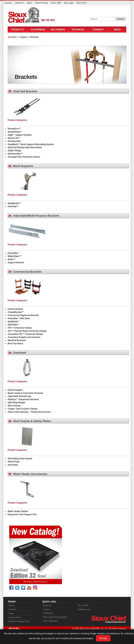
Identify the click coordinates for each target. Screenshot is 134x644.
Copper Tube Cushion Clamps (23, 409)
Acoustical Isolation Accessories (24, 337)
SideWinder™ (14, 203)
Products (18, 30)
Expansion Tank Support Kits (22, 514)
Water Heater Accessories (30, 474)
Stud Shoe (13, 465)
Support (24, 37)
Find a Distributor (50, 621)
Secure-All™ (14, 138)
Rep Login (69, 3)
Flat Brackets (14, 141)
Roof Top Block (15, 344)
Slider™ (12, 259)
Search (121, 19)
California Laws (84, 609)
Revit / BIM (56, 3)
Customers (38, 30)
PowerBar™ (14, 253)
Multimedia (58, 30)
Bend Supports (23, 166)
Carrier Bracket (15, 309)
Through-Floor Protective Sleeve (24, 157)
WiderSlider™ (15, 256)
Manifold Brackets (17, 340)
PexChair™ (13, 206)
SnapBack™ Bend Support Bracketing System (31, 144)
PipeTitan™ (13, 325)
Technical (78, 30)
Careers (8, 3)
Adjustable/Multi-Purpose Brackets (36, 216)
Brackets (35, 37)
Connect (98, 30)
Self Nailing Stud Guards (20, 459)
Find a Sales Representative (55, 617)
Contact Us (48, 613)
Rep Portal (81, 3)
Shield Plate (14, 462)
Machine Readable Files (19, 621)
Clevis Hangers (15, 390)
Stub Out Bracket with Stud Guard (25, 147)
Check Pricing (41, 3)
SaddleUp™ (14, 322)
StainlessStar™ (15, 154)
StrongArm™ (14, 129)
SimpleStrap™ (15, 132)
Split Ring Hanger (16, 403)
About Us (19, 3)
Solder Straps (14, 151)
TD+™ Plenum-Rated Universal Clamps (27, 331)
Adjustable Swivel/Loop (19, 396)
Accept (103, 638)
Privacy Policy (15, 617)
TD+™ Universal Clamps (20, 328)
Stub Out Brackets (25, 91)
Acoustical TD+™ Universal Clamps (25, 334)
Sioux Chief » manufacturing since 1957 (109, 619)
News (29, 3)
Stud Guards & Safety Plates (32, 421)
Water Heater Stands (18, 511)
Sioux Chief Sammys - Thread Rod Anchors (29, 412)
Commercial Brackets (27, 272)
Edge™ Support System (20, 135)
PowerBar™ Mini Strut (19, 318)
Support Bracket (16, 263)
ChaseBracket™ (16, 312)
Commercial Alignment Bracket (23, 315)
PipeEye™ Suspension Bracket (23, 399)
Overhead (20, 353)
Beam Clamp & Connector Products (25, 393)
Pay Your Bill (83, 605)
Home (14, 37)
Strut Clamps (14, 406)
